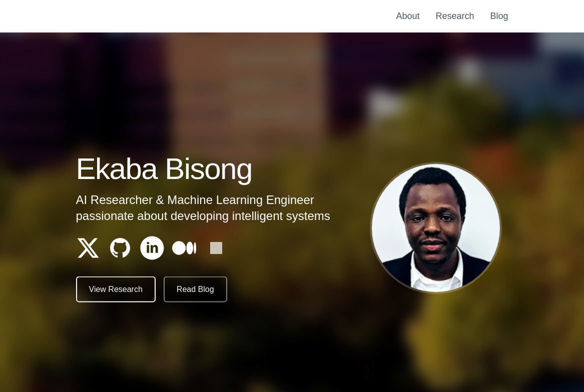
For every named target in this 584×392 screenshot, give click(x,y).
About (408, 16)
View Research (116, 290)
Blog (499, 16)
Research (455, 16)
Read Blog (195, 290)
